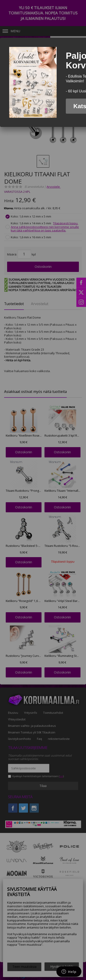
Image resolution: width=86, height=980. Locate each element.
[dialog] (43, 82)
